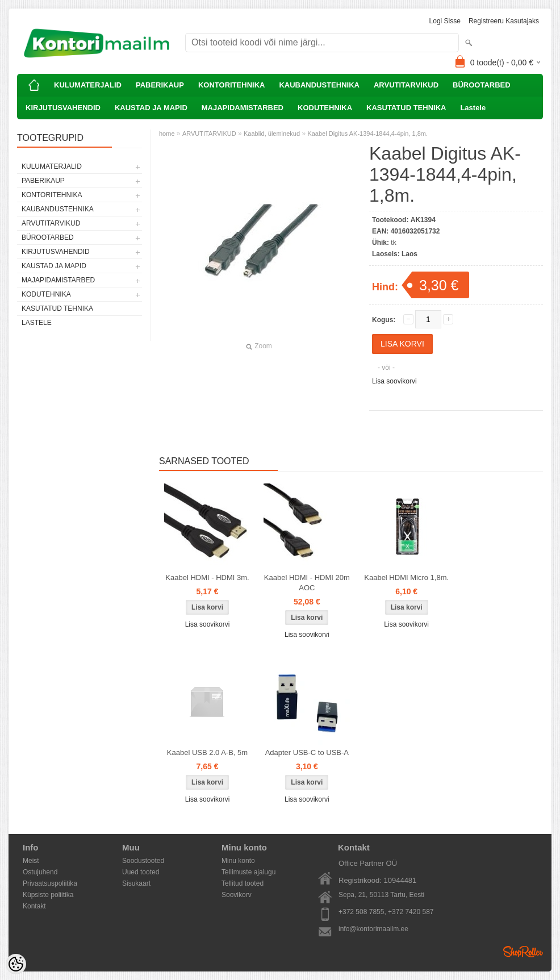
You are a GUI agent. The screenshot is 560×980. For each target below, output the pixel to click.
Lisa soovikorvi (394, 381)
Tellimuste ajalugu (248, 872)
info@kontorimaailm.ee (373, 929)
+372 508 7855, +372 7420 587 (386, 912)
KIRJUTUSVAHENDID (63, 108)
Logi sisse (445, 21)
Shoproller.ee (523, 952)
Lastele (473, 108)
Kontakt (34, 906)
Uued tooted (141, 872)
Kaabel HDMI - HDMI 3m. (207, 577)
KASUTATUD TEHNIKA (406, 108)
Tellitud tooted (243, 883)
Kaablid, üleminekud (272, 134)
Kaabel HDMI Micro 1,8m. (406, 577)
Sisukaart (136, 883)
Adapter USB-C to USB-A (307, 752)
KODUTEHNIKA (325, 108)
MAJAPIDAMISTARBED (243, 108)
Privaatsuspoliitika (50, 883)
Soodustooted (143, 861)
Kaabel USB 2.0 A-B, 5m (207, 752)
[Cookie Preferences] (16, 964)
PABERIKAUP (160, 85)
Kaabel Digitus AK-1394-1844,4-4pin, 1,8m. (367, 134)
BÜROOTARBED (482, 85)
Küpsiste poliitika (48, 895)
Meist (31, 861)
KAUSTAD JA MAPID (151, 108)
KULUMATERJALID (88, 85)
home (167, 134)
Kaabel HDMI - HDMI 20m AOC (307, 583)
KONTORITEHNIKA (231, 85)
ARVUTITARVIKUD (406, 85)
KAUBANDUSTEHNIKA (319, 85)
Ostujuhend (40, 872)
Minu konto (238, 861)
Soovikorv (237, 895)
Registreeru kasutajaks (504, 21)
